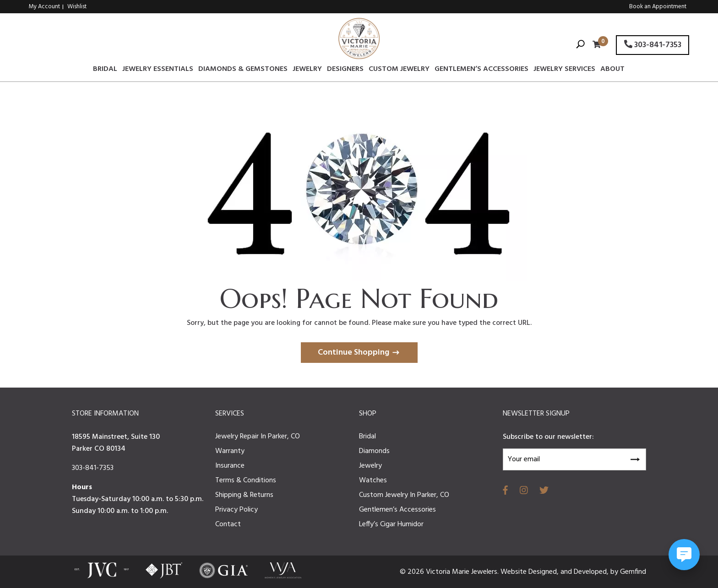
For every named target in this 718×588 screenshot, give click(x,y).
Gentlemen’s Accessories (481, 70)
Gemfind (633, 572)
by (615, 572)
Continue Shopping (354, 353)
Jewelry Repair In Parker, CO (258, 437)
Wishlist (77, 7)
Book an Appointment (658, 7)
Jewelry (307, 70)
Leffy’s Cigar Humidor (391, 524)
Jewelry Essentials (158, 70)
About (612, 70)
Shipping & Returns (244, 495)
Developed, (592, 572)
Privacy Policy (237, 510)
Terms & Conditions (246, 480)
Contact (228, 524)
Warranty (230, 451)
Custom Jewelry (399, 70)
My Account (44, 7)
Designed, (544, 572)
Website (514, 572)
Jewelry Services (564, 70)
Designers (345, 70)
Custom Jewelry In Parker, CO (404, 495)
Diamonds (374, 451)
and (567, 572)
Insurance (230, 466)
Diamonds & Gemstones (243, 70)
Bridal (105, 70)
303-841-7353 (653, 45)
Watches (373, 480)
